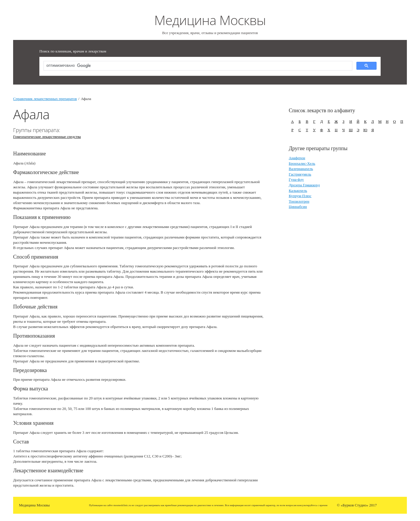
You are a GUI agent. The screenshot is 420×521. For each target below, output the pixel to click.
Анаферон (297, 158)
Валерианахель (301, 169)
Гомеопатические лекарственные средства (47, 137)
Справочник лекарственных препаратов (45, 99)
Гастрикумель (300, 174)
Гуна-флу (296, 179)
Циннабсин (298, 207)
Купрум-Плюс (300, 196)
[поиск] (197, 66)
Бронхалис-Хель (302, 163)
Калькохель (298, 191)
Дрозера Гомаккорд (304, 185)
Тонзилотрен (299, 201)
